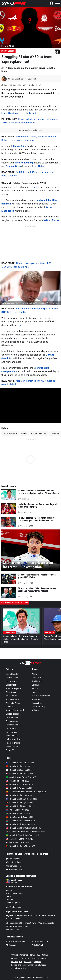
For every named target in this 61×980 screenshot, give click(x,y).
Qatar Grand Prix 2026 (17, 842)
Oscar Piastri (11, 685)
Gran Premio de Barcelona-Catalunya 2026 (26, 792)
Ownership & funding (37, 965)
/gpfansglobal (13, 859)
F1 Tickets (15, 968)
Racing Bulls (37, 703)
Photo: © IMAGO (8, 46)
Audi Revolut (37, 681)
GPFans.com (11, 945)
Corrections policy (19, 965)
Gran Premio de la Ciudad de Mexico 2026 (25, 832)
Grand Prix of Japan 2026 (19, 770)
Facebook (25, 958)
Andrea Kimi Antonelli (15, 710)
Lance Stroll (11, 728)
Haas (21, 325)
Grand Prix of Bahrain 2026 (19, 774)
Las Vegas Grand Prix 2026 (19, 839)
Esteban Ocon (13, 166)
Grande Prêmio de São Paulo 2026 (22, 835)
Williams (35, 710)
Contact (45, 955)
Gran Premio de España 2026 (20, 817)
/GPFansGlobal (14, 870)
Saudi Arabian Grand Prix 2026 (21, 777)
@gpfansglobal (14, 862)
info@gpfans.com (14, 907)
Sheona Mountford (16, 79)
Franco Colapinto (13, 688)
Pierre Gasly (11, 692)
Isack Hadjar (11, 696)
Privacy (24, 968)
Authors (15, 955)
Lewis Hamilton (10, 434)
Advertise (15, 958)
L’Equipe (34, 187)
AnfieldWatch (38, 945)
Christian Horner (39, 434)
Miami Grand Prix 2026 (17, 781)
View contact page (13, 929)
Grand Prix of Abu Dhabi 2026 (20, 846)
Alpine (41, 166)
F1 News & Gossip (8, 51)
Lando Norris (11, 681)
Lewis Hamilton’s (10, 113)
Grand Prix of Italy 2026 (18, 813)
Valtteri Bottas (51, 220)
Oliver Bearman (12, 717)
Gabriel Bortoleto (13, 739)
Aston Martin (38, 678)
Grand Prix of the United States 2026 (23, 828)
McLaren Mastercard (41, 696)
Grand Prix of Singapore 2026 (20, 824)
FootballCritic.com (40, 942)
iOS (21, 962)
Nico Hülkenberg (13, 743)
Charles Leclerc (12, 678)
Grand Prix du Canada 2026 (20, 784)
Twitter (33, 958)
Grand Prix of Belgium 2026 (19, 803)
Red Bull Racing (39, 707)
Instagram (42, 958)
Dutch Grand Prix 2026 (17, 810)
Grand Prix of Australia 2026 (20, 763)
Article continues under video (31, 130)
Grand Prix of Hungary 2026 (20, 806)
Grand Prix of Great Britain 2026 (21, 799)
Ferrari (33, 113)
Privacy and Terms (27, 955)
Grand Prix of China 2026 (18, 766)
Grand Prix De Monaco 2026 (20, 788)
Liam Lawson (12, 732)
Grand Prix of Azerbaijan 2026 (21, 821)
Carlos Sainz (20, 146)
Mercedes (36, 699)
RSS (38, 955)
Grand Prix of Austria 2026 (19, 795)
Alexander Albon (13, 703)
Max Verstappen (13, 699)
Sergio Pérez (11, 750)
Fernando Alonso (13, 725)
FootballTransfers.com (16, 942)
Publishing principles (32, 962)
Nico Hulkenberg (24, 163)
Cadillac (35, 685)
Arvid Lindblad (12, 736)
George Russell (12, 714)
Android (14, 962)
